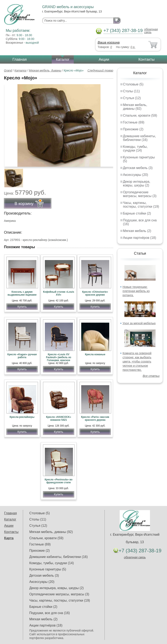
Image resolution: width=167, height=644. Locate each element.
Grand (8, 70)
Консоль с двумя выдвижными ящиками (22, 293)
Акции (104, 59)
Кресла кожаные (95, 354)
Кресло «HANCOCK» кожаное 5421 (59, 418)
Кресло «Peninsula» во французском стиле (59, 481)
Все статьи (151, 376)
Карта (9, 538)
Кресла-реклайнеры (22, 417)
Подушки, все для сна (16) (50, 613)
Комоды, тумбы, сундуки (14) (135, 149)
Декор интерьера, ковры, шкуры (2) (137, 183)
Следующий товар (100, 70)
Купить (22, 307)
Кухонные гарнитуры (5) (48, 569)
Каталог (63, 59)
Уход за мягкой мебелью (139, 323)
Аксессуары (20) (136, 175)
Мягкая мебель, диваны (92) (135, 107)
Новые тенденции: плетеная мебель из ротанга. (136, 291)
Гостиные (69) (134, 122)
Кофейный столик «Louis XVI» (59, 293)
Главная (20, 59)
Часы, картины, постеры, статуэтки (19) (141, 205)
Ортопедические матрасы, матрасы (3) (140, 194)
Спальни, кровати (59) (140, 115)
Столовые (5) (133, 84)
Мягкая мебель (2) (137, 231)
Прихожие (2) (133, 129)
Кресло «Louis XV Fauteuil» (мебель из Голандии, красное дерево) (58, 359)
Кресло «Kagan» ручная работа (22, 356)
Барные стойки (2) (137, 213)
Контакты (146, 59)
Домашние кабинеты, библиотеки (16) (139, 138)
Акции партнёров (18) (140, 238)
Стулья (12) (132, 98)
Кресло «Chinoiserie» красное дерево (95, 293)
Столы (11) (131, 91)
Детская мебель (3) (138, 168)
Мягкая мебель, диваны (45, 70)
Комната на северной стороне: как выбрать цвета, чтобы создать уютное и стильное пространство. (137, 361)
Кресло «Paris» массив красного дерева (95, 418)
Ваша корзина (109, 43)
